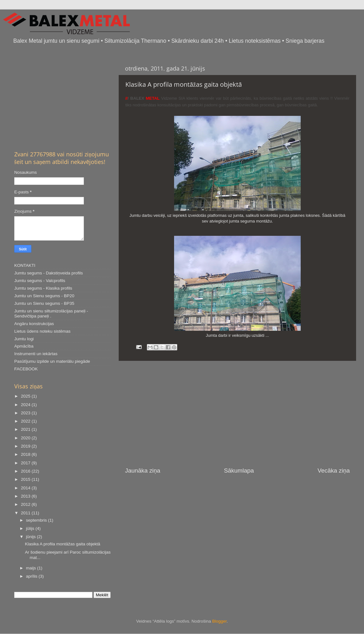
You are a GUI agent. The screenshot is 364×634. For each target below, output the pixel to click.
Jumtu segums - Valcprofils (40, 281)
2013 (26, 496)
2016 (26, 471)
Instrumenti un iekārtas (36, 354)
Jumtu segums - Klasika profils (43, 288)
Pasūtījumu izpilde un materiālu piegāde (52, 361)
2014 (26, 488)
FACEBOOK (26, 369)
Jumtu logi (24, 339)
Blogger (219, 621)
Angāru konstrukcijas (34, 324)
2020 (26, 438)
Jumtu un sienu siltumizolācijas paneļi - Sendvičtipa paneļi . (51, 314)
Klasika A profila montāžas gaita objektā (63, 544)
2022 (26, 421)
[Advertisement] (237, 414)
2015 (26, 479)
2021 (26, 429)
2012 (26, 504)
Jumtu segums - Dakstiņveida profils (49, 273)
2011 (26, 513)
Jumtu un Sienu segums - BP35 (44, 303)
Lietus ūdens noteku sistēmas (42, 331)
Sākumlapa (239, 471)
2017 (26, 463)
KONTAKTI (25, 265)
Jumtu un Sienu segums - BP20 (44, 296)
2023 (26, 413)
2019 (26, 446)
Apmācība (24, 346)
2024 (26, 405)
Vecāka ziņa (334, 471)
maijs (31, 568)
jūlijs (31, 528)
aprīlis (32, 576)
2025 (26, 396)
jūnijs (31, 537)
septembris (37, 520)
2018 (26, 454)
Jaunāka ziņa (143, 471)
